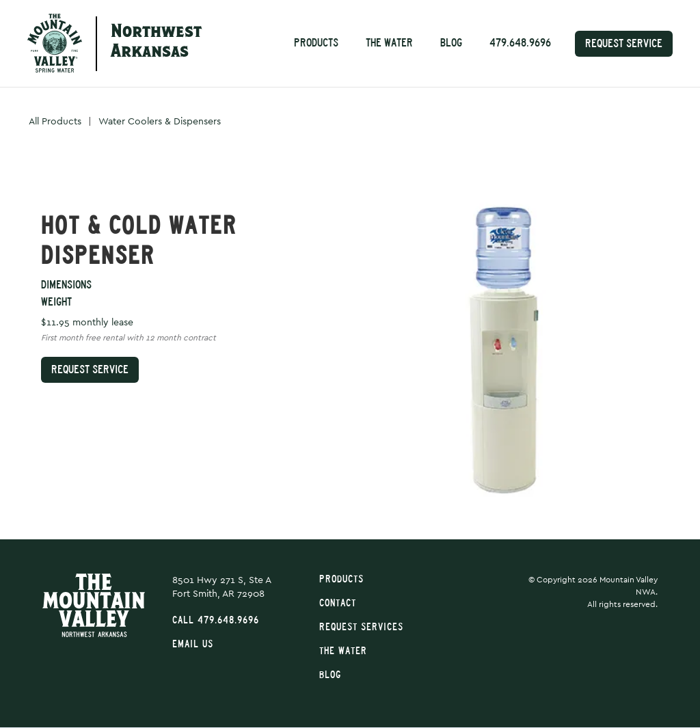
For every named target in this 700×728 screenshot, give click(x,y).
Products (316, 43)
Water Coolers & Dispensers (160, 122)
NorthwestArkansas (156, 43)
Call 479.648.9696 (216, 620)
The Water (389, 43)
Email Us (193, 644)
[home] (55, 43)
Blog (451, 43)
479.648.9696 (520, 43)
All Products (55, 122)
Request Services (361, 627)
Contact (338, 603)
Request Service (624, 43)
